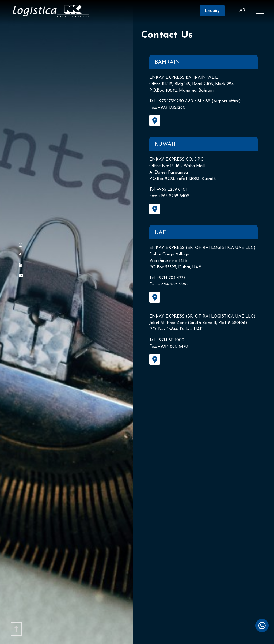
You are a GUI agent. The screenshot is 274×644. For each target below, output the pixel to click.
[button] (260, 13)
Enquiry (208, 11)
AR (242, 10)
